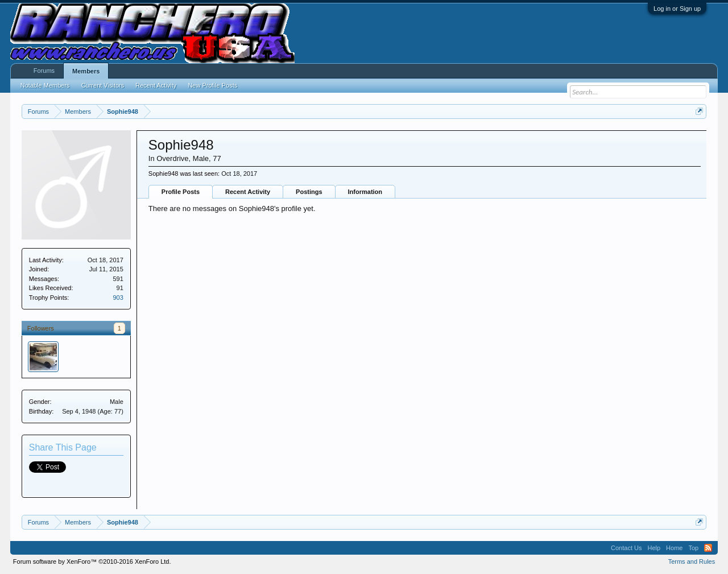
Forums (44, 71)
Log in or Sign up (677, 9)
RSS (708, 548)
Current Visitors (103, 85)
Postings (309, 192)
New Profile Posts (212, 85)
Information (365, 192)
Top (693, 548)
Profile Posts (181, 192)
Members (86, 71)
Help (654, 548)
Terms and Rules (692, 561)
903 (118, 298)
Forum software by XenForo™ (92, 561)
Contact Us (626, 548)
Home (674, 548)
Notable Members (45, 85)
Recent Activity (248, 192)
